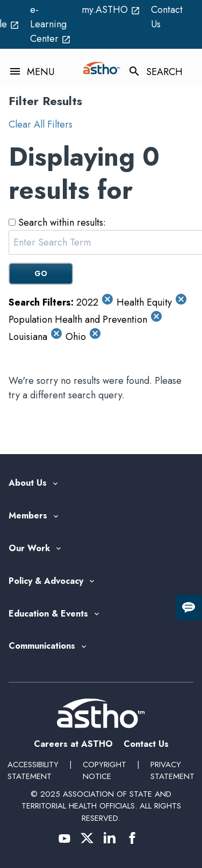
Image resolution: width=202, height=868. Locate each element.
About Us (28, 483)
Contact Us (167, 17)
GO (41, 273)
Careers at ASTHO (73, 744)
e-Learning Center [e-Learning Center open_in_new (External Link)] (50, 24)
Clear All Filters (41, 124)
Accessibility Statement (33, 771)
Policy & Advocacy (46, 581)
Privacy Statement (172, 771)
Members (28, 516)
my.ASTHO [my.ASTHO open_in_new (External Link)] (111, 10)
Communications (42, 646)
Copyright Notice (104, 771)
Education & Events (48, 614)
